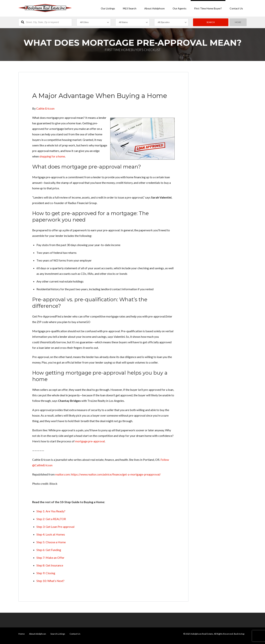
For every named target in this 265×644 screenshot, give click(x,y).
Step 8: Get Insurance (50, 565)
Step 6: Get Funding (49, 550)
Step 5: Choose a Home (51, 542)
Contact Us (236, 8)
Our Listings (108, 8)
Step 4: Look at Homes (51, 534)
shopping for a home (52, 156)
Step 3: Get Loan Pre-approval (55, 527)
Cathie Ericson (45, 108)
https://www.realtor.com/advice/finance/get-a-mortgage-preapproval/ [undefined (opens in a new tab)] (116, 474)
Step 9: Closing (46, 573)
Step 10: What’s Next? (50, 581)
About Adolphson (154, 8)
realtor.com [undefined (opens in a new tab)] (62, 474)
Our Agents (180, 8)
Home (22, 634)
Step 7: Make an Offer (50, 558)
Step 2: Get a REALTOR (51, 519)
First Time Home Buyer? (208, 8)
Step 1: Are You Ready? (51, 511)
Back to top (239, 634)
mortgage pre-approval (90, 441)
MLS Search (130, 8)
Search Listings (58, 634)
